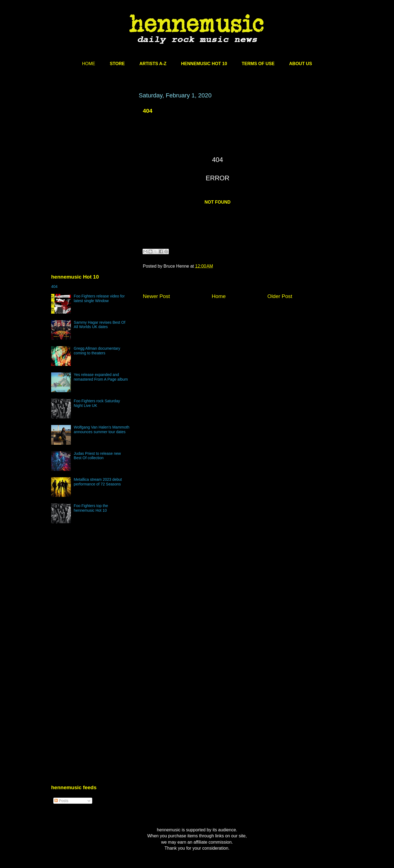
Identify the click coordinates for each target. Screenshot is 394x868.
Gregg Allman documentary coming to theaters (97, 351)
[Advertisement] (92, 144)
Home (219, 296)
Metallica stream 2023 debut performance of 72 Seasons (98, 482)
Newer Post (156, 296)
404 (148, 111)
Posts (61, 801)
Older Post (280, 296)
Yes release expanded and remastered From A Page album (101, 377)
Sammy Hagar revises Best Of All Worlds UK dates (100, 325)
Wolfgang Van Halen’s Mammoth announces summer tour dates (102, 429)
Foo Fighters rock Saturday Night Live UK (97, 403)
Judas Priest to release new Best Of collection (97, 456)
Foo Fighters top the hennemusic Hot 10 (91, 508)
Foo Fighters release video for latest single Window (99, 298)
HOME (89, 64)
